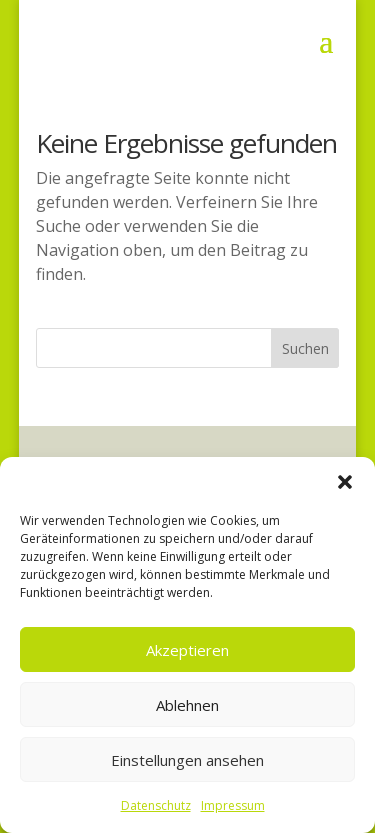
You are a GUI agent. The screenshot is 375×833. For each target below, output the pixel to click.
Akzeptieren (187, 650)
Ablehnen (187, 705)
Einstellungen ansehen (187, 760)
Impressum (233, 805)
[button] (345, 482)
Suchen (305, 348)
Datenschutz (156, 805)
